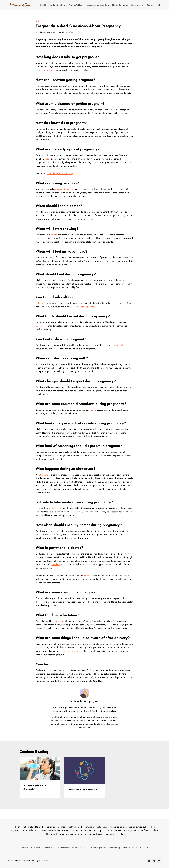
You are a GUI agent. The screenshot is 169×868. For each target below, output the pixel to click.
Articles (37, 848)
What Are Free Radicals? (83, 790)
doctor (50, 70)
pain (93, 410)
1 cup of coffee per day (83, 307)
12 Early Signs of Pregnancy (60, 173)
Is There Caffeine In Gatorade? (35, 787)
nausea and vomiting (64, 189)
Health (43, 5)
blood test (88, 576)
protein (59, 621)
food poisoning (118, 345)
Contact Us (144, 848)
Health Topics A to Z (80, 848)
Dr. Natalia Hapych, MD (47, 32)
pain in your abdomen (71, 651)
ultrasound (44, 475)
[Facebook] (149, 861)
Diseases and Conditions (98, 5)
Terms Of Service (130, 848)
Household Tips (137, 5)
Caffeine (39, 303)
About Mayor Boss (99, 848)
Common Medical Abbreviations (56, 848)
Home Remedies (120, 5)
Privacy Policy (114, 848)
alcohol (39, 326)
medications (57, 508)
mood (48, 159)
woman (54, 235)
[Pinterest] (154, 861)
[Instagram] (159, 861)
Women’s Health (77, 5)
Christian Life (26, 848)
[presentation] (40, 769)
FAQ (37, 21)
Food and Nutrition (58, 5)
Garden (151, 5)
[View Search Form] (159, 5)
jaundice (55, 564)
